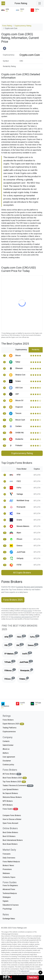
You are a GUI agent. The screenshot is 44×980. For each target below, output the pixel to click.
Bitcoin (18, 356)
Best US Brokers (9, 836)
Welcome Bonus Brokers (12, 797)
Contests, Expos (9, 877)
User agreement (9, 757)
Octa (18, 513)
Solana (18, 381)
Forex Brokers (8, 720)
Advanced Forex (9, 889)
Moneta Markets (23, 526)
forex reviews (28, 611)
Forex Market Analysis (11, 862)
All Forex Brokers (12, 774)
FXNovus (11, 670)
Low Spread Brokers (11, 789)
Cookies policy (8, 765)
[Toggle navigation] (40, 3)
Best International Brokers (13, 840)
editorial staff (25, 971)
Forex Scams (10, 809)
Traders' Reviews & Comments (18, 786)
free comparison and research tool (22, 617)
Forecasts (7, 854)
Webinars (6, 873)
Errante (19, 520)
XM (20, 645)
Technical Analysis (10, 893)
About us (6, 749)
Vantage (20, 494)
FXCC (19, 481)
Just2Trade (21, 552)
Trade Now (33, 978)
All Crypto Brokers (22, 573)
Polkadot (19, 445)
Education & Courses (11, 905)
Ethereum (19, 368)
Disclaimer (7, 761)
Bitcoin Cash (20, 420)
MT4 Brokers (8, 805)
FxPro (19, 488)
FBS (9, 645)
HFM (18, 475)
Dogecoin (19, 407)
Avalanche (19, 439)
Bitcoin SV (19, 400)
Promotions (7, 869)
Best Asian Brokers (10, 844)
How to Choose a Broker (12, 819)
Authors (6, 753)
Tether (18, 362)
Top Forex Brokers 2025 (14, 782)
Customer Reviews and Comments (29, 587)
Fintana (25, 679)
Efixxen (19, 539)
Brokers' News (8, 865)
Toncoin (18, 413)
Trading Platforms (10, 728)
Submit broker (8, 745)
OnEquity (20, 558)
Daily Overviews (9, 858)
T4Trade (10, 662)
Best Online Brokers (10, 832)
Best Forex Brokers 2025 (15, 778)
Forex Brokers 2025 (13, 600)
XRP (17, 394)
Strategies (7, 897)
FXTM (19, 565)
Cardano (19, 426)
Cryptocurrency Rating (23, 26)
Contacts (6, 741)
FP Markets (12, 653)
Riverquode (21, 507)
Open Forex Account (10, 823)
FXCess (10, 679)
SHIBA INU (20, 433)
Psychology (7, 909)
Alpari (19, 533)
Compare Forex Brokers (12, 815)
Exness (19, 546)
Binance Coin (20, 375)
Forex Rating (21, 3)
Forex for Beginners (10, 885)
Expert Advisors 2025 (13, 724)
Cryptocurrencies (9, 732)
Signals (5, 901)
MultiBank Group (23, 500)
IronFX (27, 653)
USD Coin (19, 388)
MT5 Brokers (8, 801)
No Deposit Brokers (10, 793)
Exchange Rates (9, 919)
